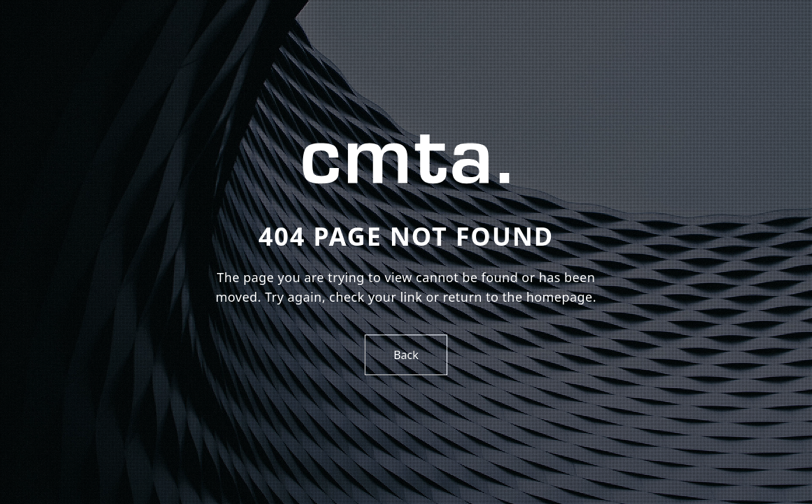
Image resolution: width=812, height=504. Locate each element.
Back (406, 355)
